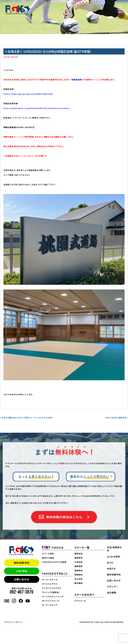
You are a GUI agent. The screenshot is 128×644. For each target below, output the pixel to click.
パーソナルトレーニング (53, 596)
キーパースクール (50, 580)
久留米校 (78, 562)
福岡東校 (78, 558)
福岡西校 (78, 566)
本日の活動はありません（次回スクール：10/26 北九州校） (27, 418)
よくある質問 (113, 557)
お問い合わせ (22, 579)
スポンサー (112, 587)
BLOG (110, 563)
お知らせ (111, 569)
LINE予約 (22, 571)
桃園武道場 (77, 80)
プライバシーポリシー (14, 622)
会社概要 (112, 593)
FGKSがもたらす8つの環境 (54, 562)
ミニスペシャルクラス (52, 588)
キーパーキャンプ (50, 605)
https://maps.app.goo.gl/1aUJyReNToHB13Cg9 (28, 94)
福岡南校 (78, 570)
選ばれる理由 (48, 558)
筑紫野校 (78, 575)
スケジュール (80, 601)
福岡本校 (78, 554)
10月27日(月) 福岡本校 (116, 418)
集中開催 (78, 583)
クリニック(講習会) (51, 592)
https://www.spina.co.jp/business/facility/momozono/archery (36, 108)
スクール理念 (48, 554)
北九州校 (78, 579)
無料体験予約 (22, 563)
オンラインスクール (51, 601)
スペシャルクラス (50, 584)
